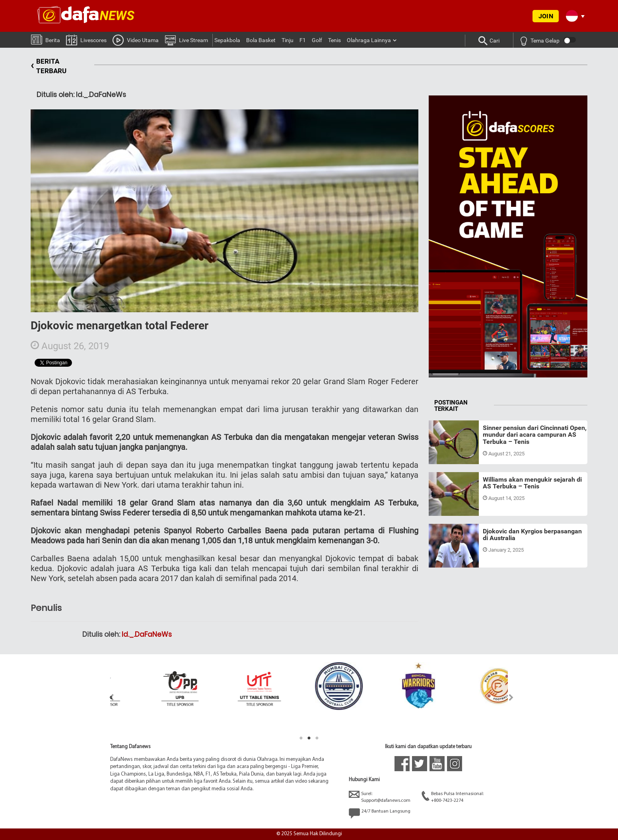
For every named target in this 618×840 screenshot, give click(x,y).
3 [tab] (317, 738)
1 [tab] (301, 738)
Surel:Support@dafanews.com (380, 797)
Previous (107, 697)
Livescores (86, 40)
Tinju (288, 40)
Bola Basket (261, 40)
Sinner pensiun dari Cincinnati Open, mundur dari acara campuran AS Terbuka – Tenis (535, 435)
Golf (317, 40)
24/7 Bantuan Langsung (380, 813)
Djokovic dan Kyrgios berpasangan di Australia (532, 535)
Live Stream (186, 40)
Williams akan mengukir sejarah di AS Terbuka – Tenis (532, 483)
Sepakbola (227, 40)
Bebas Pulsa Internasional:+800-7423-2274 (453, 797)
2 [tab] (309, 738)
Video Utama (136, 40)
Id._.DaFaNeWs (147, 634)
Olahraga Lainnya (369, 40)
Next (511, 697)
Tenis (334, 40)
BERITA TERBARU (49, 66)
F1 (303, 40)
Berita (46, 39)
